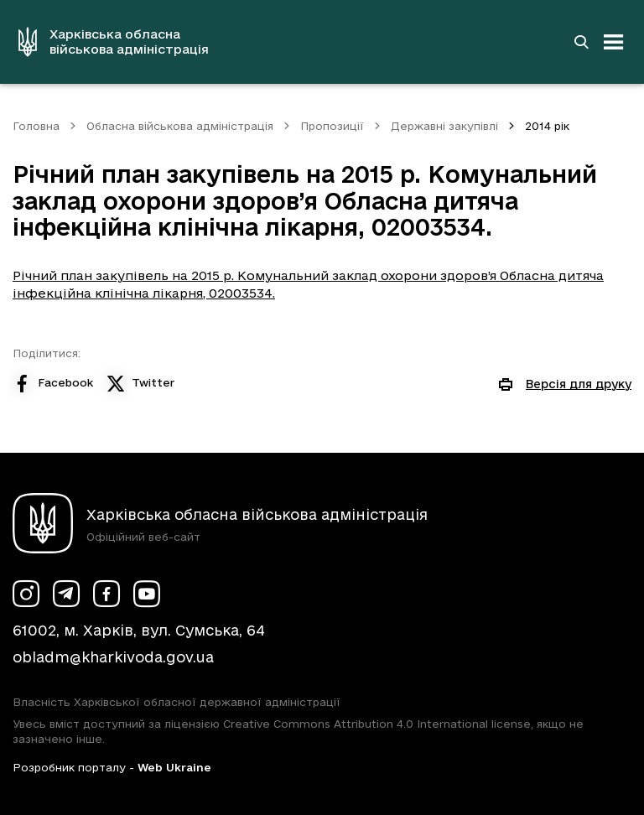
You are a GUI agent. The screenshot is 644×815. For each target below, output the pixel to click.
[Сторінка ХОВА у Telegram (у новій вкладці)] (66, 594)
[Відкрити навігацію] (614, 42)
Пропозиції (332, 126)
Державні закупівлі (444, 126)
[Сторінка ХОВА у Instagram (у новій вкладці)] (26, 594)
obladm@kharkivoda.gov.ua (113, 657)
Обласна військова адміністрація (180, 126)
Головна (36, 126)
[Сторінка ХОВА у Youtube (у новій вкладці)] (147, 594)
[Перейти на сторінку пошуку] (581, 42)
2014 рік (547, 126)
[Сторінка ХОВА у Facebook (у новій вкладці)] (106, 594)
